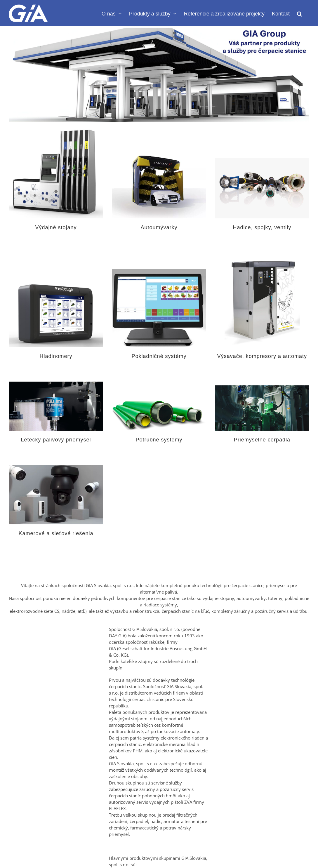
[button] (299, 13)
